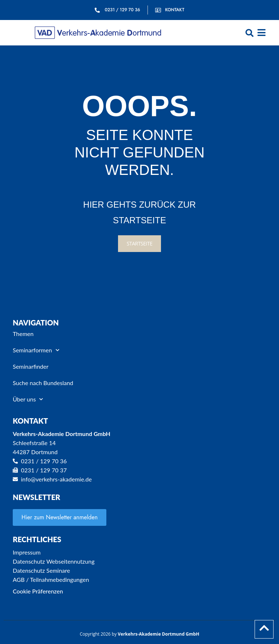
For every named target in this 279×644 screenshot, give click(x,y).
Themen (23, 334)
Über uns (28, 399)
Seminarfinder (31, 366)
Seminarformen (36, 350)
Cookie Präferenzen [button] (38, 591)
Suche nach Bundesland (43, 383)
